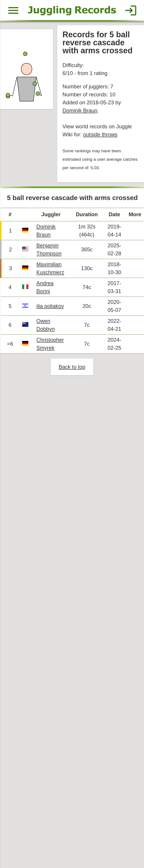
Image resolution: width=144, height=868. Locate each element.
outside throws (100, 134)
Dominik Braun (80, 110)
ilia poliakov (50, 306)
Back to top (72, 367)
